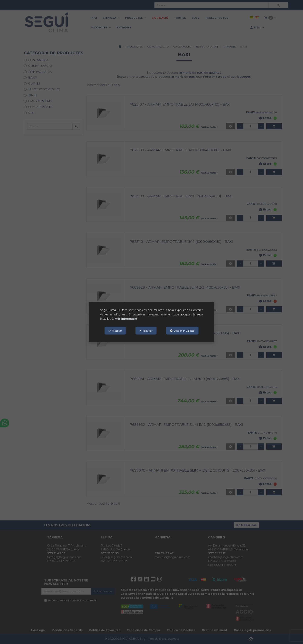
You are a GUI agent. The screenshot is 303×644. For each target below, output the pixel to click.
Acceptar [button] (115, 330)
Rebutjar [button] (146, 330)
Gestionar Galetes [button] (182, 330)
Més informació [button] (126, 319)
